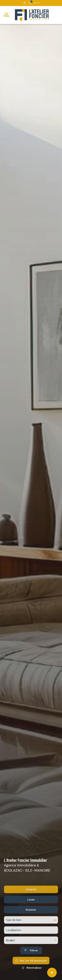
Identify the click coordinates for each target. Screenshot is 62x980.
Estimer (31, 917)
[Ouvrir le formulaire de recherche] (31, 958)
